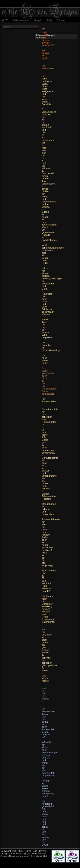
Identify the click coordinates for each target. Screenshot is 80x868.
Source (61, 20)
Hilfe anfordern (21, 20)
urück (7, 27)
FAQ (49, 20)
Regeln (38, 20)
